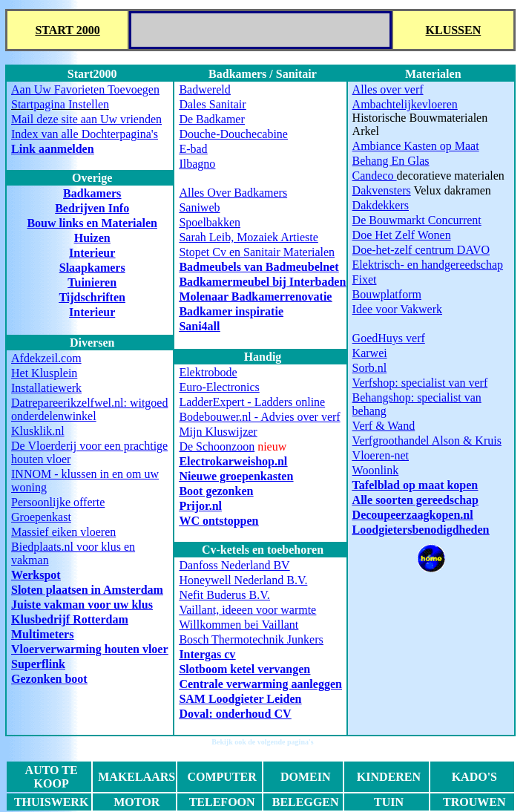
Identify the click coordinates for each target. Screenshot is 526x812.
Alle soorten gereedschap (415, 500)
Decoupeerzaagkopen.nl (413, 515)
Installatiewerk (46, 388)
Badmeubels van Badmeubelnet (259, 267)
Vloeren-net (381, 455)
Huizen (92, 238)
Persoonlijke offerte (58, 502)
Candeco (375, 176)
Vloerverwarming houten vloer (90, 649)
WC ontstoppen (218, 521)
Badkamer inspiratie (231, 311)
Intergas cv (207, 654)
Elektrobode (208, 372)
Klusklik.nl (38, 431)
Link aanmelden (53, 149)
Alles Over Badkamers (233, 193)
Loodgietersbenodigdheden (421, 530)
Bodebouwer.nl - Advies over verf (259, 417)
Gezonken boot (49, 679)
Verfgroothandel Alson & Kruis (427, 441)
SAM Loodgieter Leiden (240, 699)
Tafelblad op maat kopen (415, 485)
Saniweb (199, 207)
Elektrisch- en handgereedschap (428, 265)
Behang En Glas (391, 161)
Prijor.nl (200, 506)
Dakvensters (382, 190)
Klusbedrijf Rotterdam (70, 619)
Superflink (38, 664)
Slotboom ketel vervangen (244, 669)
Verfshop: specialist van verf (420, 383)
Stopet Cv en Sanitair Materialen (257, 252)
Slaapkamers (92, 268)
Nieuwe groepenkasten (236, 476)
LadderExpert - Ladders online (252, 402)
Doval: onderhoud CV (235, 714)
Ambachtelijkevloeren (405, 104)
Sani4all (199, 326)
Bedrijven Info (92, 208)
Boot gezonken (216, 491)
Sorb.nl (370, 368)
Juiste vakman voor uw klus (82, 605)
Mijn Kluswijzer (218, 432)
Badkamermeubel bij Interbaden (262, 282)
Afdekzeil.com (46, 358)
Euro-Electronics (219, 387)
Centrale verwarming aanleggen (260, 684)
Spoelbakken (210, 222)
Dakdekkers (381, 205)
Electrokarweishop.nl (233, 461)
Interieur (92, 253)
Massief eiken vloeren (63, 532)
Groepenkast (41, 517)
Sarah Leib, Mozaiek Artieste (249, 237)
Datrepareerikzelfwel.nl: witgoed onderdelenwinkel (89, 409)
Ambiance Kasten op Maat (416, 146)
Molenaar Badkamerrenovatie (255, 297)
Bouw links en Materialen (92, 223)
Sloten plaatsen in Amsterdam (87, 590)
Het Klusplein (44, 373)
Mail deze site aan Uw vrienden (86, 119)
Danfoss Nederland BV (234, 565)
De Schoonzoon (217, 446)
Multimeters (42, 634)
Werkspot (36, 575)
